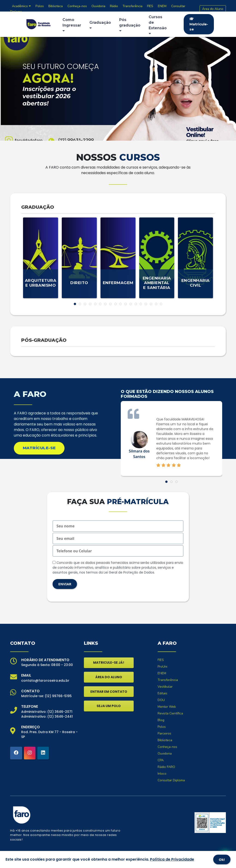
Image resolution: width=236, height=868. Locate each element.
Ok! (222, 859)
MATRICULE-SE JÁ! (109, 663)
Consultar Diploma (171, 780)
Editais (162, 693)
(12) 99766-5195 (58, 696)
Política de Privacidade (172, 859)
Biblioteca (165, 740)
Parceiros (164, 733)
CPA (161, 760)
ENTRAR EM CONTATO (109, 692)
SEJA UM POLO (109, 706)
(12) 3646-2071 (60, 712)
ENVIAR (65, 584)
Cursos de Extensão (158, 25)
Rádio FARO (166, 767)
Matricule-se (199, 24)
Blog (161, 720)
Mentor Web (167, 707)
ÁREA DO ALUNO (109, 677)
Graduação (100, 25)
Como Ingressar (72, 25)
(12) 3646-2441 (60, 716)
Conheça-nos (167, 747)
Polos (162, 727)
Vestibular (165, 687)
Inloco (162, 774)
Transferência (168, 680)
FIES (161, 660)
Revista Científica (170, 713)
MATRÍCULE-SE (39, 448)
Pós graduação (130, 25)
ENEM (162, 673)
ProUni (162, 667)
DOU (161, 700)
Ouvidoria (165, 754)
